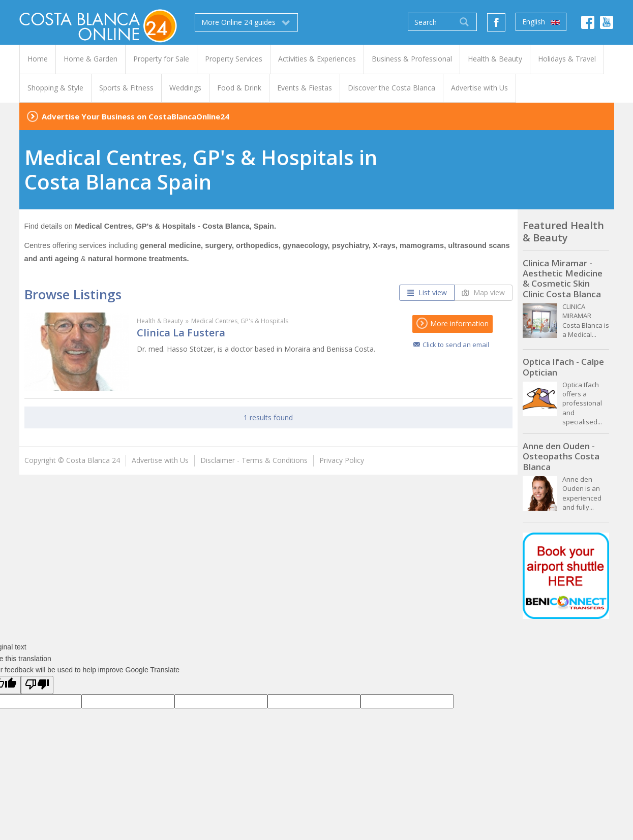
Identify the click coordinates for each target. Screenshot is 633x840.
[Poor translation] (37, 685)
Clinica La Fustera (181, 333)
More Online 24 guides (246, 22)
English (541, 22)
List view (427, 292)
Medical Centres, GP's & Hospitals (240, 321)
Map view (483, 292)
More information (453, 323)
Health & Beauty (160, 321)
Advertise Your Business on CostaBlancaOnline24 (135, 116)
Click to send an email (456, 345)
